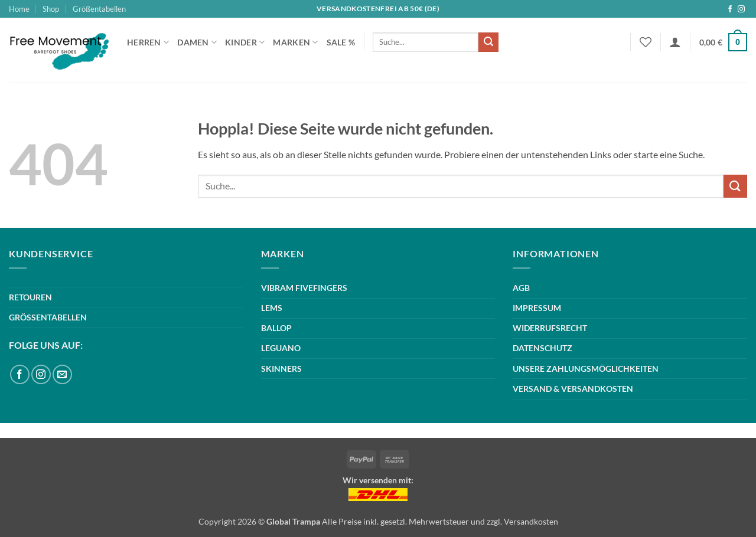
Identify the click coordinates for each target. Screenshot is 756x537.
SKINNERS (281, 369)
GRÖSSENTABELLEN (48, 317)
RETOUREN (30, 297)
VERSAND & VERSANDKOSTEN (573, 389)
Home (19, 9)
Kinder (245, 42)
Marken (295, 42)
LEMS (272, 308)
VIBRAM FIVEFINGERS (304, 288)
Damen (197, 42)
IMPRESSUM (537, 308)
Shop (51, 9)
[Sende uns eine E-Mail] (62, 374)
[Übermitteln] (488, 42)
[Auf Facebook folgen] (730, 9)
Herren (148, 42)
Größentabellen (99, 9)
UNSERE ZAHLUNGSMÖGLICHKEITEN (586, 369)
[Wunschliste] (646, 42)
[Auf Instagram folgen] (741, 9)
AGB (521, 288)
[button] (675, 42)
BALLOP (276, 328)
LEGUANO (281, 348)
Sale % (341, 42)
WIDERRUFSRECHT (550, 328)
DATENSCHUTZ (542, 348)
